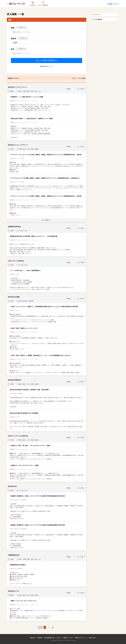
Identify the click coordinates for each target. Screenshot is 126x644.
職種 (13, 28)
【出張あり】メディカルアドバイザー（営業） (25, 465)
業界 (13, 49)
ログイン (117, 4)
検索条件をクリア (46, 66)
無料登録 (110, 4)
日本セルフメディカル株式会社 (18, 436)
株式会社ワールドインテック (17, 87)
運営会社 (32, 638)
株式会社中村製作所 (15, 380)
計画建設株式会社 (14, 555)
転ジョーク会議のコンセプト (65, 638)
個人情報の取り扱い (50, 638)
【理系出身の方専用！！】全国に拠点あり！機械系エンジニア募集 (31, 118)
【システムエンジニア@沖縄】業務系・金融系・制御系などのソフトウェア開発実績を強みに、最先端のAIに (45, 178)
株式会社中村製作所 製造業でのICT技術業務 (24, 413)
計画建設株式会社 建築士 (18, 565)
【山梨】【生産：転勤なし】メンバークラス (24, 328)
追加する (21, 27)
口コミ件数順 (82, 78)
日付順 (74, 78)
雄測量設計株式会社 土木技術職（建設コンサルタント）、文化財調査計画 (33, 236)
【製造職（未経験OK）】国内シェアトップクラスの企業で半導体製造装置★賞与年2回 (37, 496)
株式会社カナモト (14, 591)
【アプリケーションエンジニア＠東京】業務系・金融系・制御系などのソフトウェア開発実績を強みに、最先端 (45, 196)
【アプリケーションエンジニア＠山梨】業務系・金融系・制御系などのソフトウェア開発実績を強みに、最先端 (45, 155)
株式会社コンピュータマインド (18, 145)
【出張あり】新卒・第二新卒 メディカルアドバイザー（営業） (30, 445)
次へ (53, 627)
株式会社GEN (12, 486)
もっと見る (45, 220)
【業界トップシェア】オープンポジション (23, 601)
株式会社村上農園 (14, 297)
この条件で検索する (47, 60)
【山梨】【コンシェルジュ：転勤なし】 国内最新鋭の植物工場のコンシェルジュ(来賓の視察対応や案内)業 (44, 306)
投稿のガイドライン (81, 638)
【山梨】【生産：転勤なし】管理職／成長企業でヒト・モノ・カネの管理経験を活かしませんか (40, 355)
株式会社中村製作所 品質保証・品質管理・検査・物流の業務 (29, 390)
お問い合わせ (92, 638)
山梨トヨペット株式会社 (16, 261)
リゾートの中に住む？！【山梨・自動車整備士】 (25, 270)
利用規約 (40, 638)
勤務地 (14, 39)
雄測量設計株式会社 (15, 227)
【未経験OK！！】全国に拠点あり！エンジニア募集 (26, 97)
